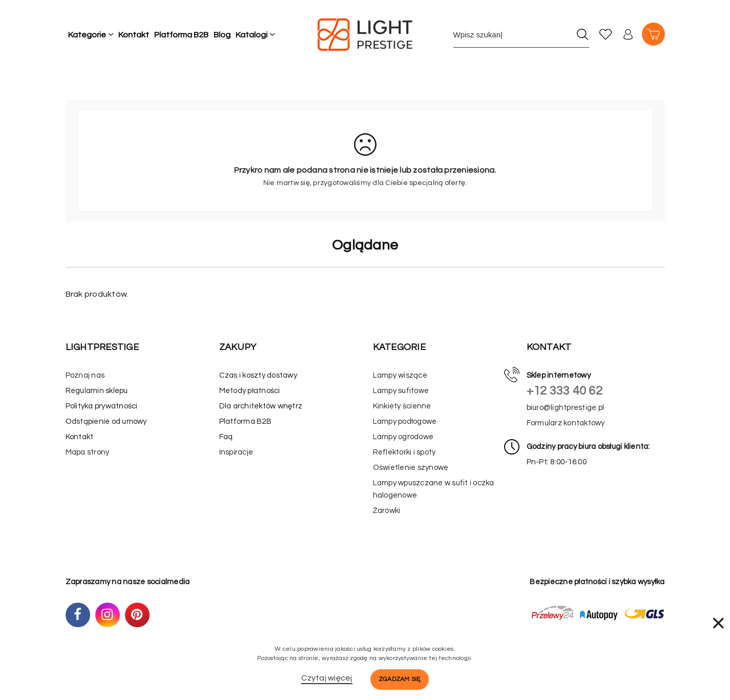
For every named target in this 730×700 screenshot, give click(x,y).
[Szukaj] (583, 34)
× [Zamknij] (718, 623)
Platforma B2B (181, 35)
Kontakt (134, 35)
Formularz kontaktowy (566, 423)
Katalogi (252, 35)
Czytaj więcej (327, 678)
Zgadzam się (400, 679)
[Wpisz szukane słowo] (512, 34)
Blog (222, 35)
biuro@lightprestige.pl (566, 408)
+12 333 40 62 (565, 391)
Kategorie (87, 35)
